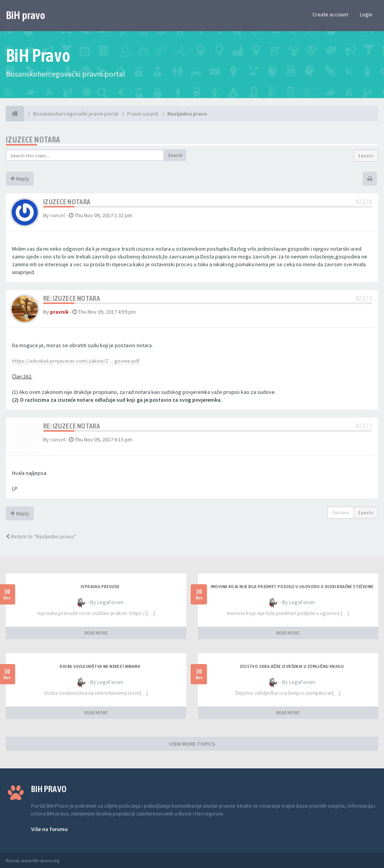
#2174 (364, 202)
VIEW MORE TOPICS (192, 744)
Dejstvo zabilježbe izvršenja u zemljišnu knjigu (292, 666)
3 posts (366, 156)
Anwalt (67, 860)
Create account (330, 14)
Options (341, 512)
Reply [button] (20, 179)
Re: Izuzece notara (72, 298)
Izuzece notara (33, 140)
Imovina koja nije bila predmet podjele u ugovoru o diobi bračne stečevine (292, 587)
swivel (58, 215)
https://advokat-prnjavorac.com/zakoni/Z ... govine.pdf (76, 361)
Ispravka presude (100, 587)
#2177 (364, 426)
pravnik (59, 312)
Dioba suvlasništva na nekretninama (100, 666)
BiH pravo (25, 15)
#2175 (364, 298)
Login (366, 14)
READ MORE (96, 633)
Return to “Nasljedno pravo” (41, 536)
